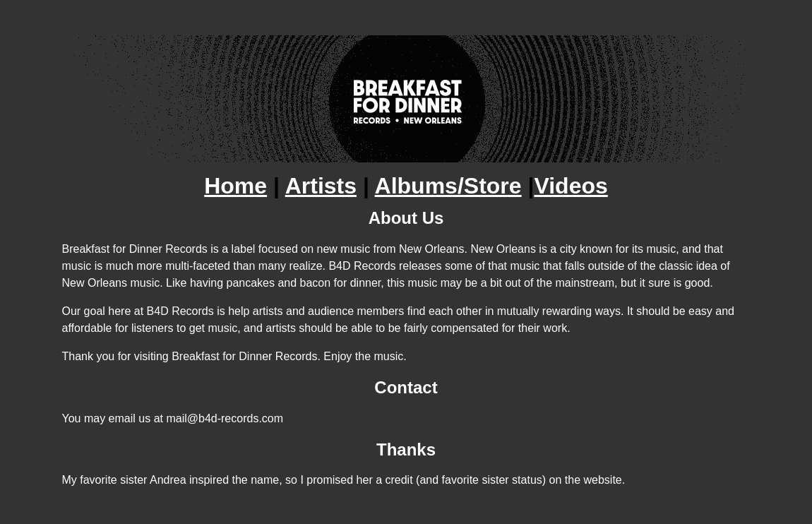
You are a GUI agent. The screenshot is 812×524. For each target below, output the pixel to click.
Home (235, 186)
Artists (321, 186)
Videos (571, 186)
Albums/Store (448, 186)
